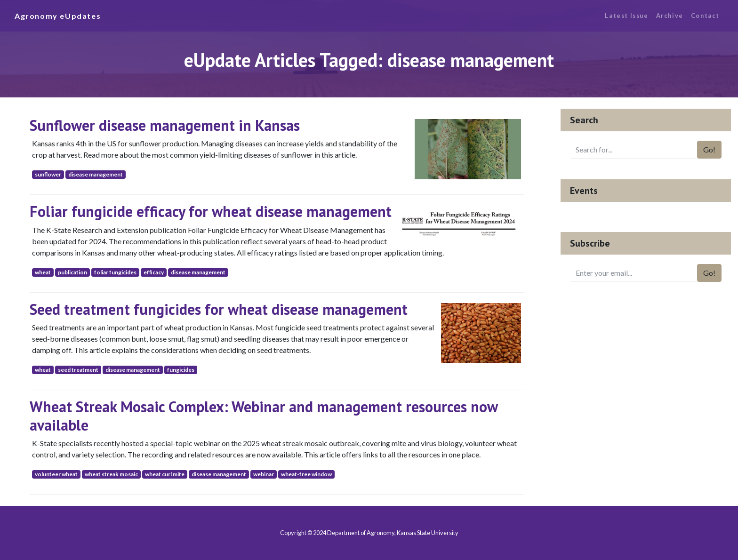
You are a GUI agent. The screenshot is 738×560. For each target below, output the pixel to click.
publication (72, 272)
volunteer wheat (56, 474)
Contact (705, 16)
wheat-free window (306, 474)
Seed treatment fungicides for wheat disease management (219, 309)
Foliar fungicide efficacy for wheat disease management (211, 211)
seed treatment (78, 370)
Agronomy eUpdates (58, 16)
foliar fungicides (115, 272)
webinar (264, 474)
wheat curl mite (165, 474)
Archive (670, 16)
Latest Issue (626, 16)
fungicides (181, 370)
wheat (43, 272)
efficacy (154, 272)
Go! (709, 149)
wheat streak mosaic (111, 474)
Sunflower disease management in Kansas (165, 125)
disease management (96, 174)
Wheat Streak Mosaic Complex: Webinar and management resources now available (264, 416)
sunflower (48, 174)
